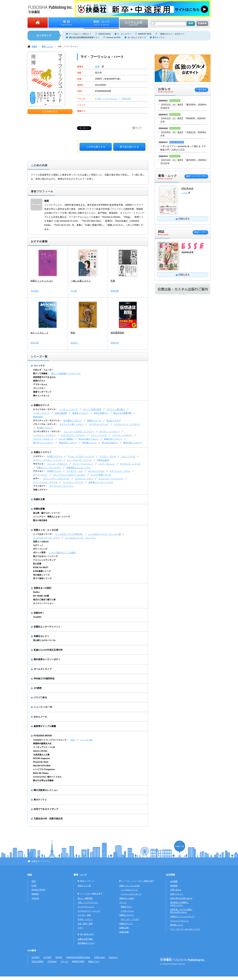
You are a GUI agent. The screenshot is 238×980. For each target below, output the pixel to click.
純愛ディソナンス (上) (42, 281)
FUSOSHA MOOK (43, 736)
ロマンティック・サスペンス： (47, 420)
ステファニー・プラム (120, 471)
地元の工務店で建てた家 (44, 600)
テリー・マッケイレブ (83, 464)
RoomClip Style (41, 762)
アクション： (39, 471)
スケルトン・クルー (84, 478)
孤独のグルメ (39, 381)
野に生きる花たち (110, 443)
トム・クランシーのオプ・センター (69, 475)
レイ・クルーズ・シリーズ (79, 460)
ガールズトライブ (43, 669)
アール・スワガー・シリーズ (81, 456)
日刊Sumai (52, 961)
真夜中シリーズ (94, 420)
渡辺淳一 (75, 343)
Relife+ (36, 592)
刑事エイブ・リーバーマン (49, 467)
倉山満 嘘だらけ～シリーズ (46, 513)
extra (73, 740)
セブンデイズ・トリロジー (73, 435)
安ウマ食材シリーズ (42, 578)
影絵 (73, 333)
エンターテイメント (86, 907)
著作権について (177, 925)
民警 (113, 281)
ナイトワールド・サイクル (45, 482)
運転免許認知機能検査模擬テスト (84, 37)
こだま (185, 193)
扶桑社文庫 (39, 499)
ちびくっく (38, 545)
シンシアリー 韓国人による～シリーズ (52, 517)
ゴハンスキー (39, 388)
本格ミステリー (40, 490)
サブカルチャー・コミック (89, 911)
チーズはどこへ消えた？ (80, 34)
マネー (81, 928)
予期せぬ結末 (103, 460)
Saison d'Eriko (40, 751)
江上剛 (74, 291)
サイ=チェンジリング (99, 424)
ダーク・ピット (40, 475)
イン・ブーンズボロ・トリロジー (79, 431)
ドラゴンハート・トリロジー (127, 424)
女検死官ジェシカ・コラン (79, 467)
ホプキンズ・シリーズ (130, 464)
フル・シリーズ (128, 456)
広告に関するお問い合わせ (181, 898)
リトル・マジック (41, 413)
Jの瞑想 (38, 688)
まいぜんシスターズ (137, 37)
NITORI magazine (42, 758)
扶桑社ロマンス (41, 405)
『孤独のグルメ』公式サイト (172, 34)
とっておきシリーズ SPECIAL (69, 534)
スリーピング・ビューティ (61, 486)
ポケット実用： (40, 552)
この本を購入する (96, 147)
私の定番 (37, 564)
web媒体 (32, 950)
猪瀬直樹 (115, 291)
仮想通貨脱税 (117, 333)
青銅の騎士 (38, 417)
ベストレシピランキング (44, 560)
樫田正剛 (35, 343)
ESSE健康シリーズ (42, 571)
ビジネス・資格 (84, 915)
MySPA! (59, 957)
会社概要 (174, 881)
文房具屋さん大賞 (41, 755)
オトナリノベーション (43, 603)
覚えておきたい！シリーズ (45, 556)
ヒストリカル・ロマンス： (45, 409)
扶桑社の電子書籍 (85, 939)
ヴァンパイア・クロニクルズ (56, 478)
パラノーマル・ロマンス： (45, 424)
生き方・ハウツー (85, 919)
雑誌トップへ (200, 232)
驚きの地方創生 (40, 520)
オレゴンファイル (96, 471)
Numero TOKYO (38, 890)
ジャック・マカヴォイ (57, 464)
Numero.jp (113, 957)
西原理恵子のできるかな (44, 377)
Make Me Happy (41, 773)
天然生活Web (104, 34)
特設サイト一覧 (84, 886)
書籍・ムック (47, 46)
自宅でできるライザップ (46, 809)
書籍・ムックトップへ (196, 176)
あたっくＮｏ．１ (39, 333)
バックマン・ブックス (73, 482)
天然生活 (35, 898)
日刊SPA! (36, 957)
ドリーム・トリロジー (122, 435)
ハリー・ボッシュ (107, 464)
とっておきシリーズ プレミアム (80, 538)
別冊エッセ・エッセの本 (46, 530)
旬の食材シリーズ (41, 575)
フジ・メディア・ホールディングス (185, 929)
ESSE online (100, 957)
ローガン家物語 (66, 439)
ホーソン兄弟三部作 (92, 409)
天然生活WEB (37, 961)
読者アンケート (177, 894)
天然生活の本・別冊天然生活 (48, 819)
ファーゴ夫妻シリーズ (101, 475)
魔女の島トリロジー (133, 443)
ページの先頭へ (180, 847)
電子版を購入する (129, 147)
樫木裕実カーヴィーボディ (47, 659)
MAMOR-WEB (145, 34)
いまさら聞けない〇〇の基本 (62, 552)
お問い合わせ (176, 890)
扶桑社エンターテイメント (47, 627)
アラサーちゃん (40, 384)
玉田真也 (35, 291)
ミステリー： (39, 456)
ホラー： (37, 478)
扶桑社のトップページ (41, 861)
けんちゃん (188, 188)
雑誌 (30, 875)
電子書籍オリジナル (86, 943)
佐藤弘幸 (115, 343)
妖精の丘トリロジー (113, 439)
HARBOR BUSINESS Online (78, 957)
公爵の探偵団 (61, 413)
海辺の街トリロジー (68, 443)
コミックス (39, 366)
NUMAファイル (54, 471)
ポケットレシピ (40, 549)
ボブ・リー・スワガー (130, 919)
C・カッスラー (124, 34)
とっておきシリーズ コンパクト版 (104, 534)
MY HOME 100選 (41, 596)
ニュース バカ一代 (43, 707)
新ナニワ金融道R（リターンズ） (66, 373)
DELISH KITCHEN (42, 766)
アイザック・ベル (75, 471)
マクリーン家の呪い (116, 409)
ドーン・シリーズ (99, 435)
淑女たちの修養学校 (122, 413)
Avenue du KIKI (113, 37)
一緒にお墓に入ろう (81, 281)
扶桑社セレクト (41, 636)
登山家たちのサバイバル (44, 640)
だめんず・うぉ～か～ (43, 370)
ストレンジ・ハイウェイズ (111, 478)
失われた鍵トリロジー (89, 439)
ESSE (34, 886)
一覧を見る (201, 90)
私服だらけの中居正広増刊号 (48, 650)
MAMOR (35, 894)
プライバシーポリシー (179, 921)
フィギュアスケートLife (44, 747)
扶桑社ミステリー (43, 452)
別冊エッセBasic (41, 542)
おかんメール (40, 717)
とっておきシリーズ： (43, 534)
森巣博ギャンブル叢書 (45, 726)
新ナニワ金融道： (41, 373)
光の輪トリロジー (45, 428)
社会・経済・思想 (85, 924)
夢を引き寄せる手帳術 (43, 780)
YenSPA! (37, 617)
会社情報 (171, 875)
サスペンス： (39, 464)
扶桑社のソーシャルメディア (182, 916)
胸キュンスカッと (41, 396)
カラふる (64, 961)
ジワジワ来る (40, 698)
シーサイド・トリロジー (44, 435)
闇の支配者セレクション (46, 790)
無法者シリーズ (90, 443)
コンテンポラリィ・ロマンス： (47, 431)
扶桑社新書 (39, 509)
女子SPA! (47, 957)
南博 (98, 67)
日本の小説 (126, 98)
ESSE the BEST (41, 567)
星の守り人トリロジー (43, 443)
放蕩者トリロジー (80, 413)
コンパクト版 (86, 740)
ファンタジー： (40, 486)
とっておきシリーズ (129, 890)
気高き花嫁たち (101, 413)
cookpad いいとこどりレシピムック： (51, 740)
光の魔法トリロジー (73, 420)
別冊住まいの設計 (43, 588)
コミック (123, 902)
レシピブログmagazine (44, 769)
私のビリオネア (114, 420)
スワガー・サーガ (108, 456)
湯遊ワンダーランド (42, 392)
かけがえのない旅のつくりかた (47, 777)
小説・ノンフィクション (68, 46)
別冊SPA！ (39, 613)
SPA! (34, 881)
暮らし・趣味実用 (85, 898)
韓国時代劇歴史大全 (42, 743)
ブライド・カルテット (43, 439)
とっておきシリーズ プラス (46, 538)
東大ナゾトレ (159, 37)
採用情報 (174, 886)
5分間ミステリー (55, 456)
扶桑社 (34, 46)
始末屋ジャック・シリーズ (101, 482)
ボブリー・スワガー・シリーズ (47, 460)
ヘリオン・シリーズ (69, 409)
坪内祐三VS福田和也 (44, 679)
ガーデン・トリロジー (110, 431)
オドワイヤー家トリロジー (72, 424)
